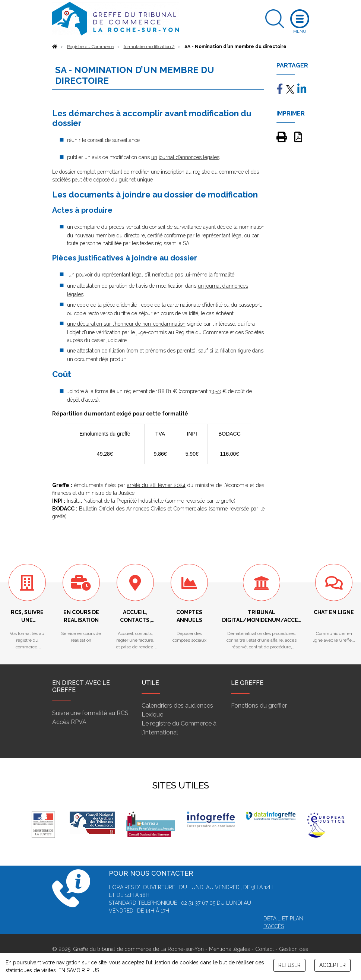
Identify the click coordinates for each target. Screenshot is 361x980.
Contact (265, 949)
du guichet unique (132, 180)
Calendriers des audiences (177, 706)
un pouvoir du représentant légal (106, 275)
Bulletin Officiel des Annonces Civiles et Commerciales (143, 509)
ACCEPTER (332, 965)
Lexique (152, 715)
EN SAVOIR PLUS (79, 970)
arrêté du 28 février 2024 (156, 485)
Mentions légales (229, 949)
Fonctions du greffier (259, 706)
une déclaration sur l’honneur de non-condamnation (126, 324)
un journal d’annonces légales (185, 157)
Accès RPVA (69, 722)
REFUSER (289, 965)
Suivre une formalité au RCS (90, 713)
